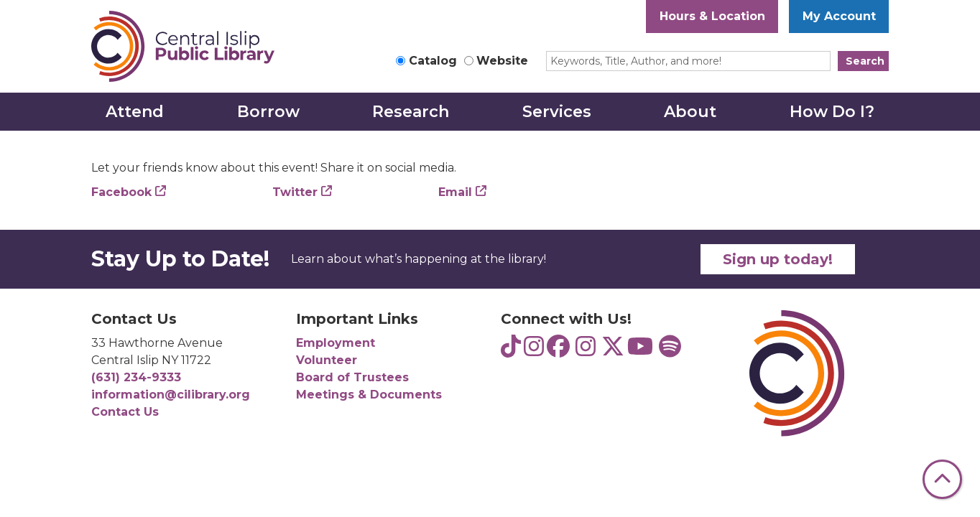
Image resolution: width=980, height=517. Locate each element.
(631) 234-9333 (136, 377)
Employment (336, 343)
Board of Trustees (352, 377)
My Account (839, 16)
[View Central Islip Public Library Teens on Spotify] (670, 351)
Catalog (433, 61)
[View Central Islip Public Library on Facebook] (558, 351)
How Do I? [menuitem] (832, 112)
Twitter (295, 192)
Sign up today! (778, 259)
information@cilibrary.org (171, 395)
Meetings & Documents (369, 395)
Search (865, 61)
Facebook (121, 192)
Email (455, 192)
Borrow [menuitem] (268, 112)
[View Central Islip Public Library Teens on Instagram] (534, 351)
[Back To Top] (942, 479)
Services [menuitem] (557, 112)
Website (502, 61)
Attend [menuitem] (135, 112)
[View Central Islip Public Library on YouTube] (640, 351)
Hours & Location (712, 16)
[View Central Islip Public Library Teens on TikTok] (511, 351)
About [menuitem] (690, 112)
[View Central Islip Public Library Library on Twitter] (613, 351)
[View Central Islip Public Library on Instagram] (586, 351)
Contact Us (125, 412)
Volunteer (327, 360)
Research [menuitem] (411, 112)
